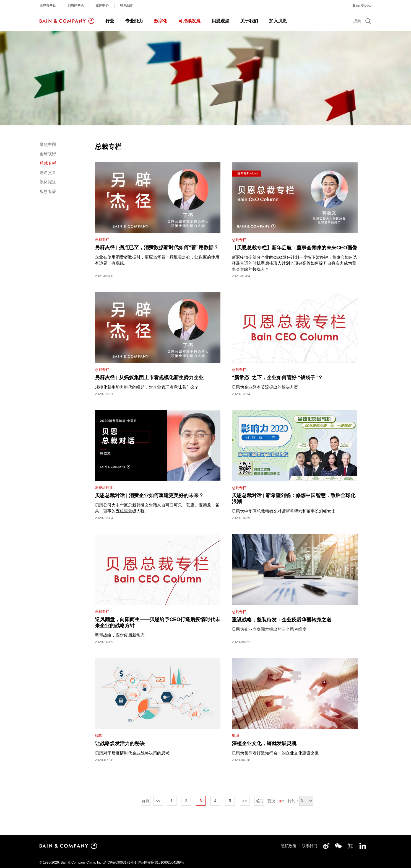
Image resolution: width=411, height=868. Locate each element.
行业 (110, 21)
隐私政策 (288, 846)
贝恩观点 (220, 21)
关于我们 (249, 21)
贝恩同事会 (76, 6)
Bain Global (362, 6)
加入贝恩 (278, 21)
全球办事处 (48, 6)
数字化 (161, 21)
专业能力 (134, 21)
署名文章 (48, 173)
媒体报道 (48, 182)
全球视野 (48, 154)
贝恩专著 (48, 191)
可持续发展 (189, 21)
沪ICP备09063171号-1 (120, 862)
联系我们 (127, 6)
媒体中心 (102, 6)
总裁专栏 (48, 163)
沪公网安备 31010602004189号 (161, 862)
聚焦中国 (48, 144)
